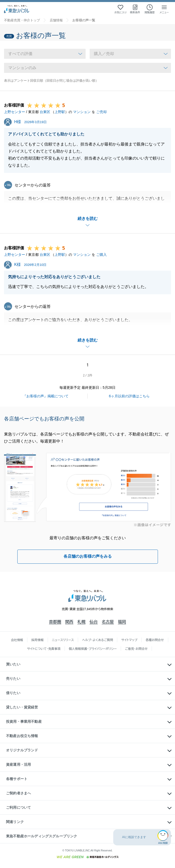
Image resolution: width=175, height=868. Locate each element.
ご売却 (101, 112)
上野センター (15, 112)
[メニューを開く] (164, 9)
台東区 (45, 112)
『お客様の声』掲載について (46, 396)
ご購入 (101, 255)
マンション (82, 112)
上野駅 (60, 112)
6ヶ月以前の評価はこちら (129, 396)
